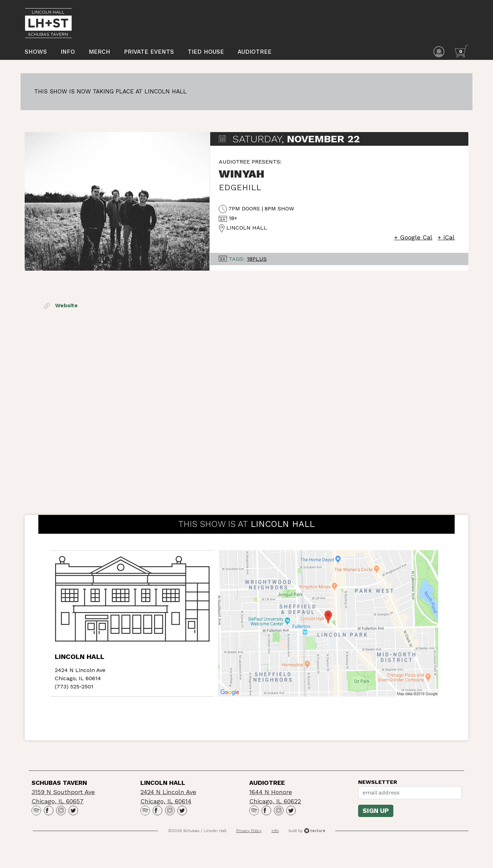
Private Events (149, 52)
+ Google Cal (413, 241)
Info (68, 52)
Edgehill (240, 191)
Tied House (206, 52)
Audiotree (255, 52)
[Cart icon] (462, 52)
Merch (99, 52)
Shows (36, 52)
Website (61, 309)
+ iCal (446, 241)
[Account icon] (439, 52)
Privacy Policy (249, 834)
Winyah (242, 178)
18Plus (257, 263)
